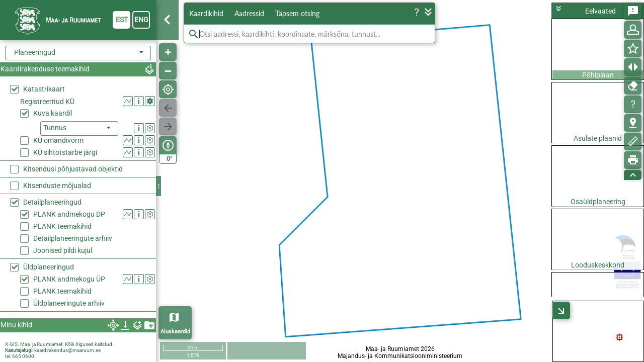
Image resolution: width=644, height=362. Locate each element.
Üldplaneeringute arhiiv (69, 240)
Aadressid (249, 13)
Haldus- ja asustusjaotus (62, 290)
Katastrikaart (44, 89)
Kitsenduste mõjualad (57, 122)
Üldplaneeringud (49, 204)
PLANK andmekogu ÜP (69, 216)
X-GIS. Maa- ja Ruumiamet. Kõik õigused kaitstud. (59, 344)
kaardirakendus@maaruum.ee (67, 350)
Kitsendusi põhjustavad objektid (73, 106)
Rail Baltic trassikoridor (59, 256)
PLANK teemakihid (62, 163)
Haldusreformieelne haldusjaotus (75, 306)
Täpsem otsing (297, 13)
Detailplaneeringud (52, 139)
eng (141, 20)
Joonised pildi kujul (63, 187)
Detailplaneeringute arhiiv (73, 175)
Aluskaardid (175, 332)
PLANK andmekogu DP (69, 151)
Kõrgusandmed (47, 273)
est (122, 20)
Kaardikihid (206, 13)
